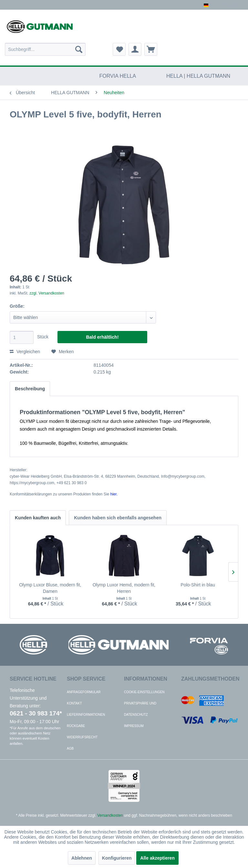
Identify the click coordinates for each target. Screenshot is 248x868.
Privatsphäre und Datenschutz (140, 709)
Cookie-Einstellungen (144, 692)
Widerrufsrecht (82, 737)
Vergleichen (25, 352)
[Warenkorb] (151, 49)
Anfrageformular (84, 692)
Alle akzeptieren (157, 858)
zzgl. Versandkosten (47, 293)
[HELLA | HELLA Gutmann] (198, 76)
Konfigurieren (117, 858)
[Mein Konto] (135, 49)
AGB (70, 748)
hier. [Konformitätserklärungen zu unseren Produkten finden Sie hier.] (114, 494)
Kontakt (74, 703)
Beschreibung (30, 389)
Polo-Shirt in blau (198, 585)
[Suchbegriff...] (45, 49)
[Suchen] (79, 49)
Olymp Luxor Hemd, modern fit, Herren (124, 588)
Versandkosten (110, 815)
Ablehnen (82, 858)
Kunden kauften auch (38, 518)
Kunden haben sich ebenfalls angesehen (118, 518)
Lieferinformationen (86, 715)
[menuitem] (45, 49)
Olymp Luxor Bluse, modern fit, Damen (50, 588)
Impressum (134, 726)
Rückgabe (76, 726)
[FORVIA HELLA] (118, 76)
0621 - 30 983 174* (36, 713)
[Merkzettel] (119, 49)
